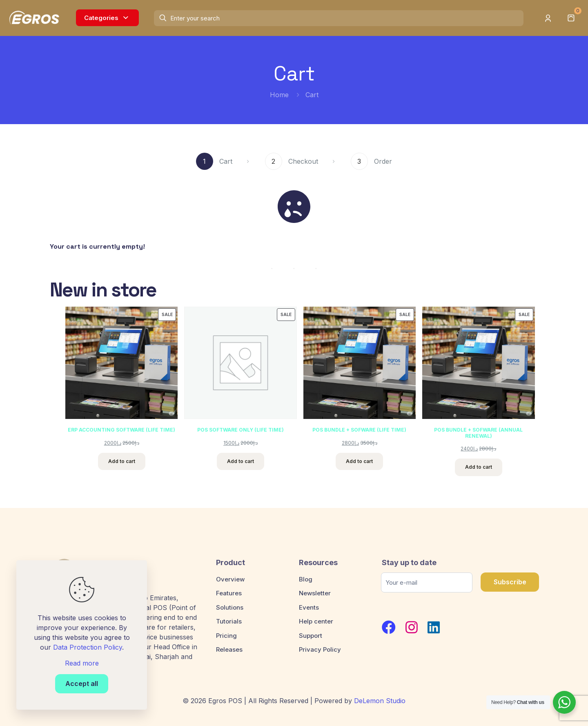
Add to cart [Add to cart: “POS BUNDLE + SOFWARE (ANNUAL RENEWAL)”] (479, 467)
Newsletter (315, 593)
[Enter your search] (339, 18)
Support (311, 636)
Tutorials (229, 621)
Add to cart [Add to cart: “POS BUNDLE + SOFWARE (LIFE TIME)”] (360, 461)
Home (279, 95)
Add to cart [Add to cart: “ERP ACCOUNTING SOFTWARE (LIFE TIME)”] (122, 461)
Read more (82, 663)
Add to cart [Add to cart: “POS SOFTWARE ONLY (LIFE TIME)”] (241, 461)
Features (229, 593)
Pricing (226, 636)
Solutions (230, 607)
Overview (230, 579)
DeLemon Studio (380, 701)
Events (309, 607)
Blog (306, 579)
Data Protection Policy (88, 647)
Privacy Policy (320, 649)
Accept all (82, 684)
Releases (229, 649)
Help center (316, 621)
